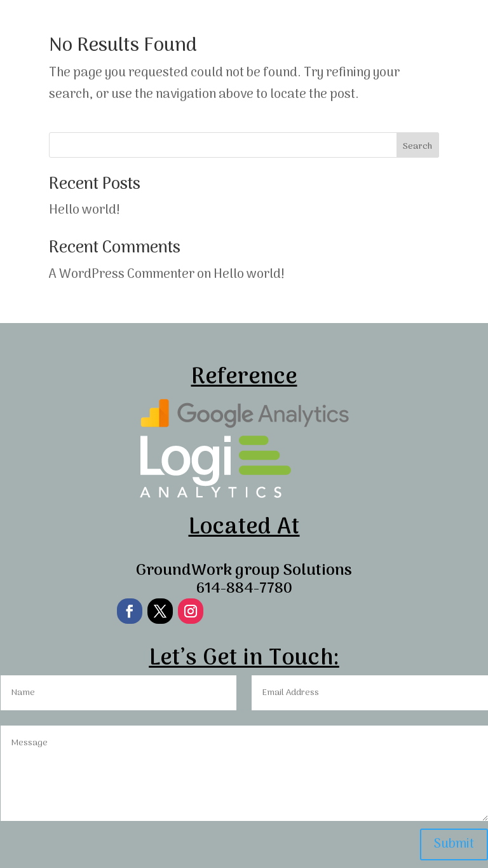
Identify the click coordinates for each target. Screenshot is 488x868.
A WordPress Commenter (122, 275)
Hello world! (85, 210)
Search (417, 147)
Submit (454, 844)
